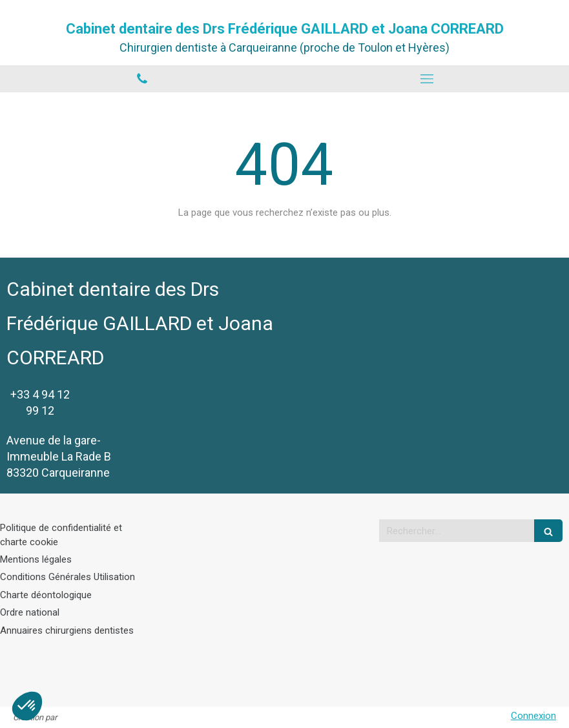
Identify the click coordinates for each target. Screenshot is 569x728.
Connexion (533, 716)
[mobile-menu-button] (427, 79)
